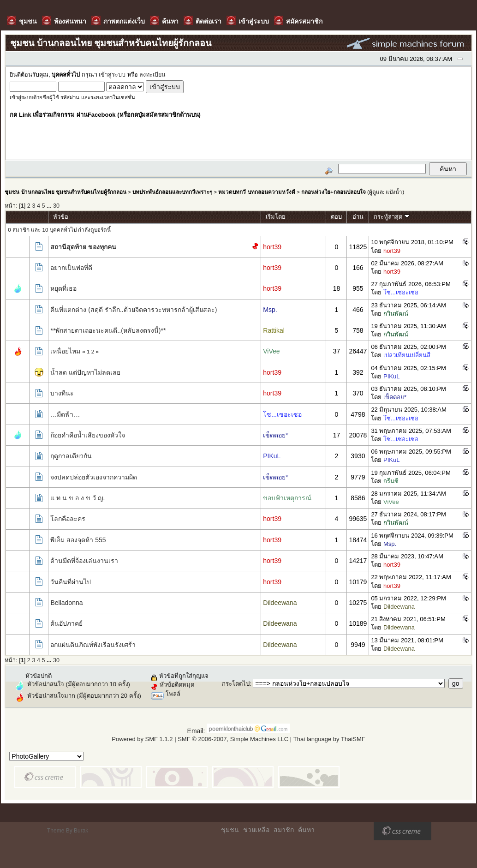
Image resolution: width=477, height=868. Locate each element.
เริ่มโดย (276, 217)
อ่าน (358, 217)
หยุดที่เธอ (63, 288)
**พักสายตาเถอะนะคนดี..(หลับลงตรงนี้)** (108, 330)
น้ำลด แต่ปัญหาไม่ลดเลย (85, 372)
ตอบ (336, 217)
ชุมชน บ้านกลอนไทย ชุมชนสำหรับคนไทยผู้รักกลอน (65, 192)
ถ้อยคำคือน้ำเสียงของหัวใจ (88, 435)
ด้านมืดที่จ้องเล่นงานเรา (84, 561)
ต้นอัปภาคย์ (66, 623)
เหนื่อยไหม (65, 351)
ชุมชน (230, 830)
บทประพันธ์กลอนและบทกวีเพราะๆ (172, 192)
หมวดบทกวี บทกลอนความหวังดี (256, 192)
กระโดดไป (236, 684)
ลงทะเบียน (152, 75)
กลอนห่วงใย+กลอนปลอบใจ (334, 192)
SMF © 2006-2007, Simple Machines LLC (233, 739)
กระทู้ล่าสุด (392, 217)
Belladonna (66, 603)
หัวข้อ (61, 217)
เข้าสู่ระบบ (112, 75)
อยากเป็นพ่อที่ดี (71, 268)
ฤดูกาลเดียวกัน (71, 456)
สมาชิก (284, 830)
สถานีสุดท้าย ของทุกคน (83, 247)
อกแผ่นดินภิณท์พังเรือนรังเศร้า (93, 645)
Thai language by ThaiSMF (329, 739)
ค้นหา (306, 830)
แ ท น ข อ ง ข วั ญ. (78, 498)
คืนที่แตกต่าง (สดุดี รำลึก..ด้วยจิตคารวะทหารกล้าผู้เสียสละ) (134, 310)
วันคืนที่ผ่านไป (71, 582)
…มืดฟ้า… (65, 414)
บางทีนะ (62, 393)
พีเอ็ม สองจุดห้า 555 (78, 540)
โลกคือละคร (68, 519)
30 (56, 206)
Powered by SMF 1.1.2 (142, 739)
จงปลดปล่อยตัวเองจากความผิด (94, 477)
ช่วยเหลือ (256, 830)
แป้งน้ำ (394, 192)
